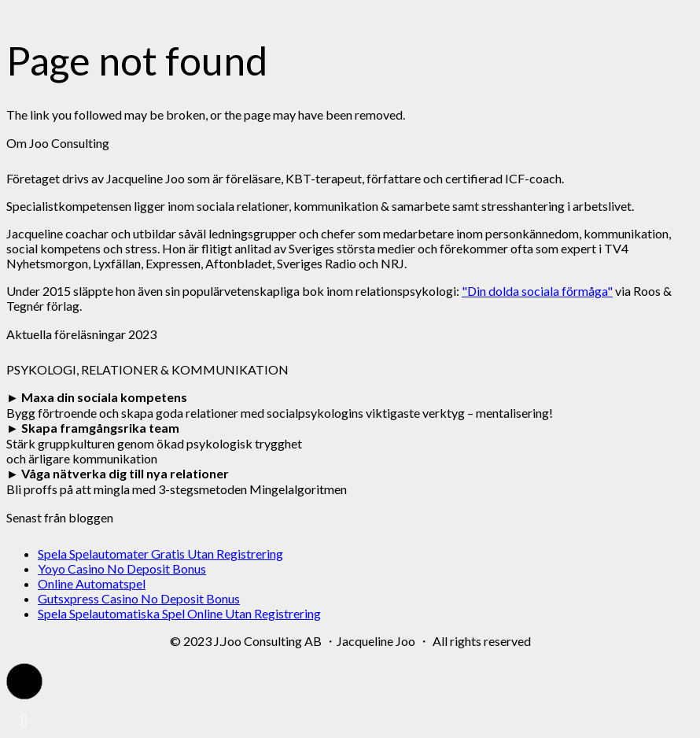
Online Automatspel (92, 583)
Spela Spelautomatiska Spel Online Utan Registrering (179, 613)
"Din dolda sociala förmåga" (537, 291)
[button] (24, 681)
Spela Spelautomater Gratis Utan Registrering (160, 553)
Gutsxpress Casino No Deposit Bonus (139, 598)
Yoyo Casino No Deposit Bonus (122, 568)
